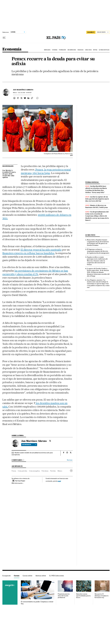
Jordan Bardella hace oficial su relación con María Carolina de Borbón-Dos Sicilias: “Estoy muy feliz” (96, 189)
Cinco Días (88, 50)
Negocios (80, 50)
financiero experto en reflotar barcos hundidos (28, 253)
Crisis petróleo (23, 471)
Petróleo (53, 471)
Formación (62, 50)
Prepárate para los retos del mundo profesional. (64, 596)
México (60, 471)
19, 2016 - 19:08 (25, 93)
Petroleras (45, 471)
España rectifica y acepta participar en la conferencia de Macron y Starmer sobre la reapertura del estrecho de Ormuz (97, 261)
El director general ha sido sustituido (41, 250)
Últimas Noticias (104, 50)
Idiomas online (41, 576)
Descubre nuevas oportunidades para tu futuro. (83, 596)
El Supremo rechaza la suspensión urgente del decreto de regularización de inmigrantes (98, 251)
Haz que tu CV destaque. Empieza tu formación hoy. (102, 596)
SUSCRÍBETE (91, 32)
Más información (18, 483)
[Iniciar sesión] (103, 32)
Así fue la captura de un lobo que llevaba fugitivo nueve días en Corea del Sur (97, 199)
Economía (12, 49)
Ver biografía (29, 445)
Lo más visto (90, 235)
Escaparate (7, 576)
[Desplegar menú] (4, 38)
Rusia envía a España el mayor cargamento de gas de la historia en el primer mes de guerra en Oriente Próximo (98, 243)
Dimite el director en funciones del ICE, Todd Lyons (97, 206)
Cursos (17, 576)
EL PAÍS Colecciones (57, 576)
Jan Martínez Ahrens (23, 90)
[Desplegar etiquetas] (71, 471)
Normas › (70, 460)
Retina (95, 50)
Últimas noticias (92, 182)
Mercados (47, 50)
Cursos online (27, 576)
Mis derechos (72, 50)
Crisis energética (34, 471)
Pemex (14, 471)
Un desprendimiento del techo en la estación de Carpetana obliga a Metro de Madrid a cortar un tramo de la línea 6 (97, 216)
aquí (59, 481)
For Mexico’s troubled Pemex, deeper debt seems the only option (9, 174)
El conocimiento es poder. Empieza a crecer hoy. (37, 603)
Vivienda (55, 50)
